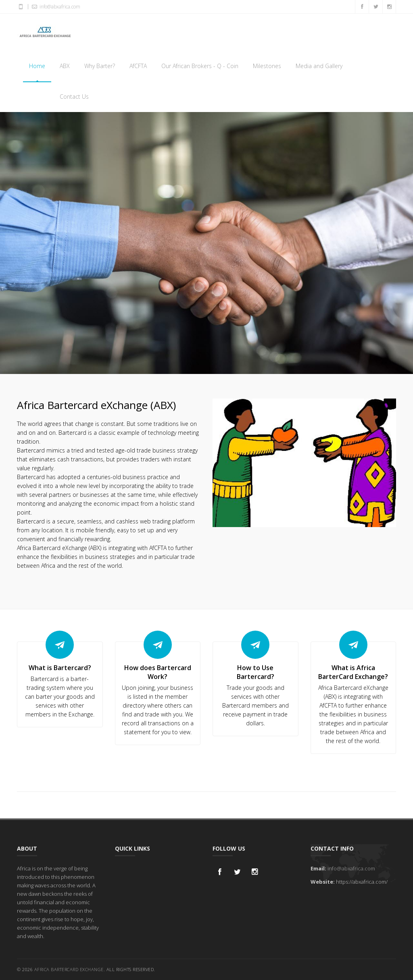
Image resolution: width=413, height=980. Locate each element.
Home (37, 66)
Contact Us (74, 97)
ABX (65, 66)
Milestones (267, 66)
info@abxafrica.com (351, 868)
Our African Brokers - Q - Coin (200, 66)
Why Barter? (100, 66)
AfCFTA (138, 66)
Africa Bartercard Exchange (69, 969)
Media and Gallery (319, 66)
